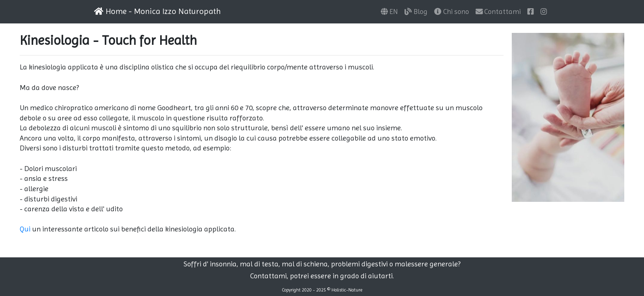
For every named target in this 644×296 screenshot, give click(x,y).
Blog (416, 12)
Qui (25, 229)
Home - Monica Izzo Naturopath (158, 11)
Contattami (498, 12)
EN (390, 12)
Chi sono (452, 12)
